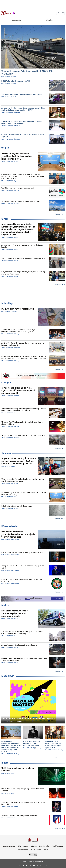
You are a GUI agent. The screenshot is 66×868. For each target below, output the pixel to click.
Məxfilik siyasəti (36, 849)
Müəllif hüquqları (57, 846)
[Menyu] (63, 13)
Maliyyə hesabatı (23, 846)
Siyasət (5, 219)
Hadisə (5, 605)
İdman (5, 763)
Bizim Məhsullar (44, 846)
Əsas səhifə (16, 20)
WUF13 (5, 148)
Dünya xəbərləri (10, 526)
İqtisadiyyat (8, 303)
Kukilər (46, 849)
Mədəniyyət (8, 676)
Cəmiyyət (7, 383)
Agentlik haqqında (9, 846)
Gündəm (6, 453)
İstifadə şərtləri (23, 849)
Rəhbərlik (34, 846)
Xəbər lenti (50, 20)
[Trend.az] (8, 13)
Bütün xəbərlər (59, 214)
